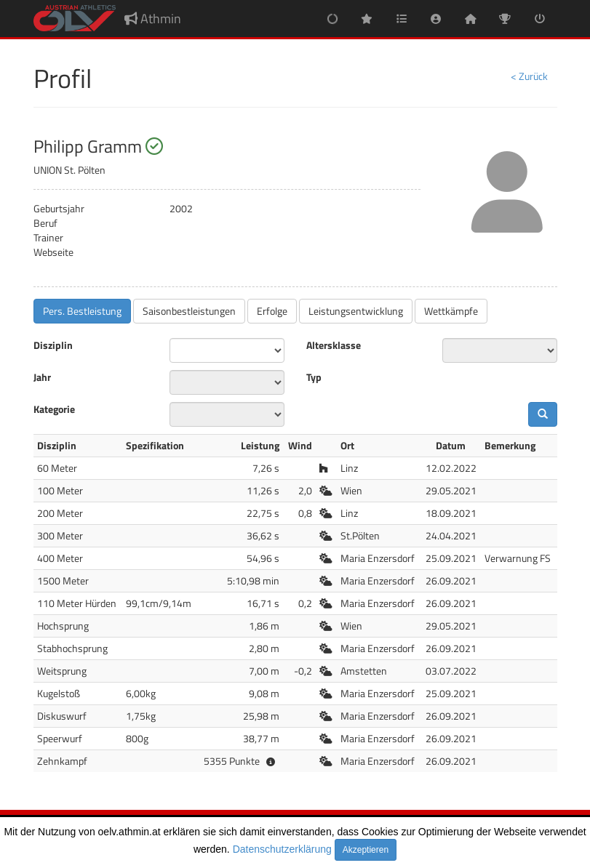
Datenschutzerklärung (282, 849)
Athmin (153, 19)
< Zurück (529, 76)
